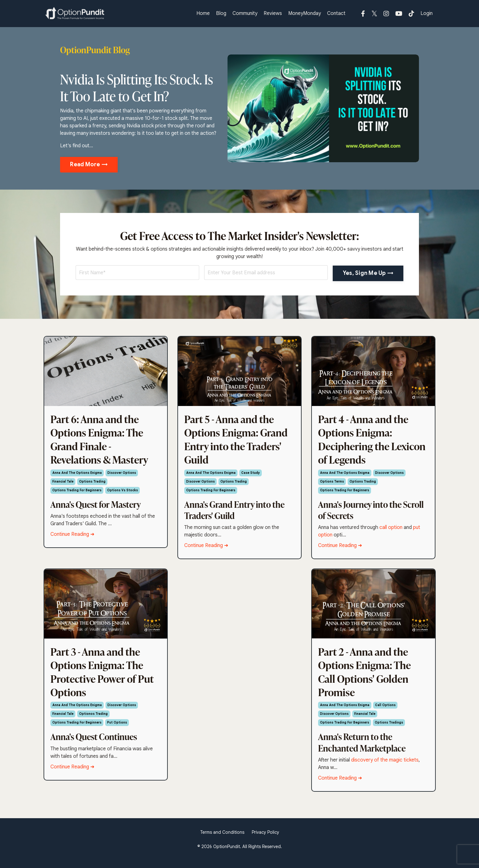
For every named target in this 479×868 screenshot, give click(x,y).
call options (385, 714)
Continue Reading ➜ (72, 539)
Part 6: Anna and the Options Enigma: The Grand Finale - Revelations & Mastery (103, 441)
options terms (332, 486)
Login (427, 14)
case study (251, 477)
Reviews (273, 14)
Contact (336, 14)
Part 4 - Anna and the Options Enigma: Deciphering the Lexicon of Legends (367, 441)
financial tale (63, 486)
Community (245, 14)
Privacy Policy (265, 841)
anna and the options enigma (77, 477)
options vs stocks (122, 495)
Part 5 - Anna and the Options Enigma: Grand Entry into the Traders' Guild (240, 441)
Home (203, 14)
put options (117, 731)
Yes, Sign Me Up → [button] (368, 273)
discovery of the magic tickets (385, 769)
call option (391, 532)
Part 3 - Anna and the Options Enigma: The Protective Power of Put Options (100, 678)
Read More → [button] (89, 164)
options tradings (389, 731)
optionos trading (93, 722)
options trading (92, 486)
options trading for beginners (77, 495)
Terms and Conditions (222, 841)
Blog (221, 14)
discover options (122, 477)
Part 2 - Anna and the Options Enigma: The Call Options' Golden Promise (368, 678)
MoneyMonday (305, 14)
